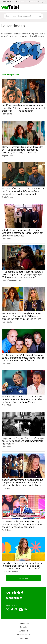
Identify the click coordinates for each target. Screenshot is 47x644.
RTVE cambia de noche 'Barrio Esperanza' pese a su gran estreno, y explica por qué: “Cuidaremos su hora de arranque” (22, 274)
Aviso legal (24, 631)
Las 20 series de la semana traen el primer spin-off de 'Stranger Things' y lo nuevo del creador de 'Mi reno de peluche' (23, 108)
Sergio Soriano (7, 155)
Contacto (23, 627)
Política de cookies (23, 635)
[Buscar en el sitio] (21, 16)
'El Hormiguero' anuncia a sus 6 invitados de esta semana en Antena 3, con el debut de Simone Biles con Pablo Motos (22, 399)
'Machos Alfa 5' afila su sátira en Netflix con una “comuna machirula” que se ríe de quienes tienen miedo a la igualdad (23, 191)
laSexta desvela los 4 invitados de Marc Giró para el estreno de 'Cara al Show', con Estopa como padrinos (23, 233)
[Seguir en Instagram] (16, 610)
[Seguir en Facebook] (12, 610)
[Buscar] (40, 16)
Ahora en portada (10, 75)
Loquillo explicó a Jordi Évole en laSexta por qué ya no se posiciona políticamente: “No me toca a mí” (23, 441)
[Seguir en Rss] (26, 610)
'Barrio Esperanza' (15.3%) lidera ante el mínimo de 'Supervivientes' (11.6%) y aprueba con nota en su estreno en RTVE (22, 316)
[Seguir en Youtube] (21, 610)
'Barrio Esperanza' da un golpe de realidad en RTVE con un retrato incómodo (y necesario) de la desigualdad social (23, 150)
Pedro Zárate (7, 114)
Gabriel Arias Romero (10, 572)
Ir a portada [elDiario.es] (24, 578)
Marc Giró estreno (20, 2)
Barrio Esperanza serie (31, 2)
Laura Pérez (6, 239)
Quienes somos (24, 623)
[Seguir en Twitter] (8, 610)
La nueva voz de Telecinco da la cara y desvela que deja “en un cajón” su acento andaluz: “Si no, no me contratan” (22, 524)
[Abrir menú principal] (43, 7)
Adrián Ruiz (16, 280)
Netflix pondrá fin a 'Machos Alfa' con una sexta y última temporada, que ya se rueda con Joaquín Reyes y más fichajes (23, 358)
